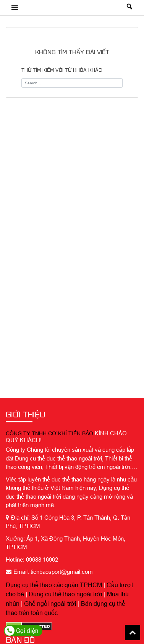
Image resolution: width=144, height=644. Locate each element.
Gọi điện (22, 631)
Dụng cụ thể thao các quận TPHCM (54, 585)
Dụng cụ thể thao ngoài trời (66, 594)
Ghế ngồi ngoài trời (50, 604)
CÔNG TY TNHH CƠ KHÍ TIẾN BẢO (49, 433)
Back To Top (133, 633)
